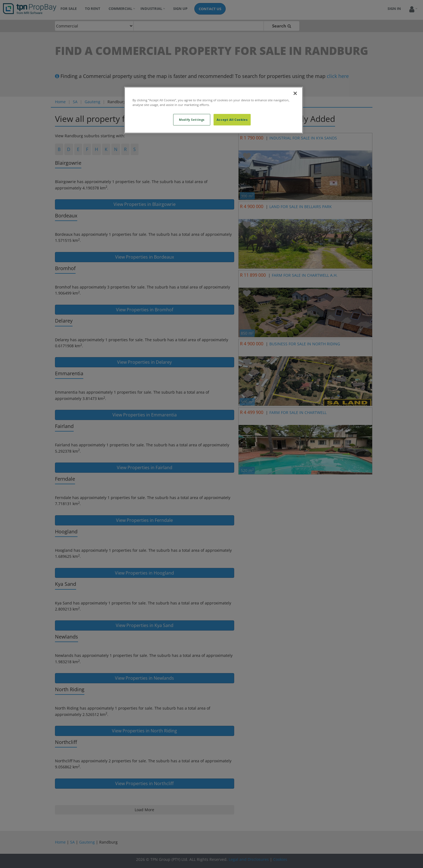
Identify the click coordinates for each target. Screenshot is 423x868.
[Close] (295, 93)
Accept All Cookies (232, 120)
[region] (214, 110)
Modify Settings (192, 120)
